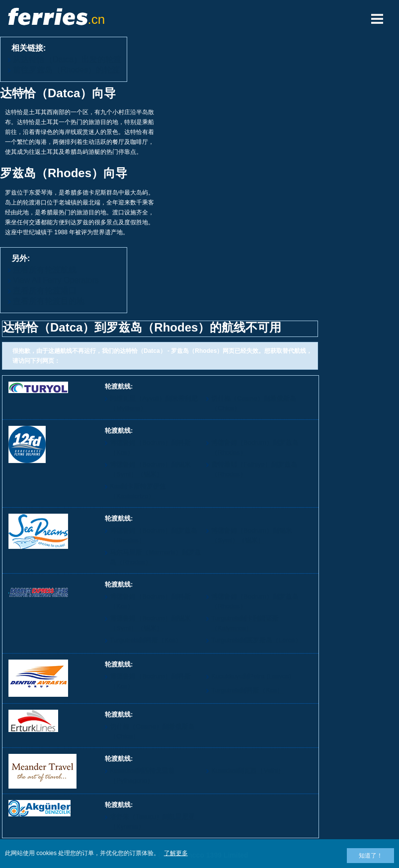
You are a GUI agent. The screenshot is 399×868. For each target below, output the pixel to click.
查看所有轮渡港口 (45, 291)
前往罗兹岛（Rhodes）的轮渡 (66, 70)
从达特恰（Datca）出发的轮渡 (67, 59)
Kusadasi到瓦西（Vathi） (248, 770)
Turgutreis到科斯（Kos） (146, 640)
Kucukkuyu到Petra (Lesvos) (251, 676)
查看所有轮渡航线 (45, 270)
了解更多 (176, 853)
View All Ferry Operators (56, 280)
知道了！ (371, 856)
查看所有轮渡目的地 (49, 301)
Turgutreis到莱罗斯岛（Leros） (256, 640)
